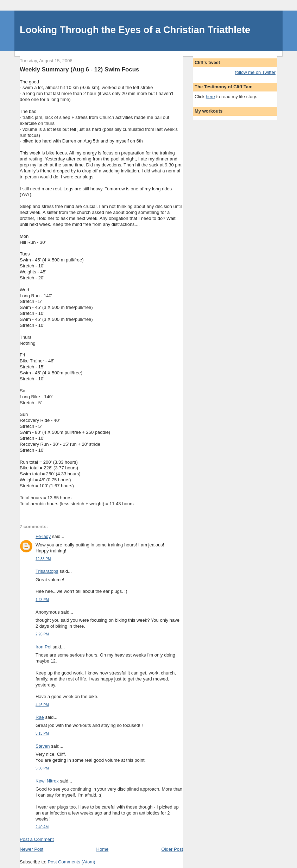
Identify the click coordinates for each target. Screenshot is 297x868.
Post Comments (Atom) (72, 862)
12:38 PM (43, 559)
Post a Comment (37, 839)
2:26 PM (42, 634)
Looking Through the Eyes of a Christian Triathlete (135, 30)
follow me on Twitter (255, 72)
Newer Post (31, 849)
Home (103, 849)
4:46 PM (42, 705)
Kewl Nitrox (47, 781)
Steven (43, 746)
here (210, 97)
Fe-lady (43, 536)
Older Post (172, 849)
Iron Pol (43, 647)
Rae (40, 717)
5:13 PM (42, 733)
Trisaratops (47, 571)
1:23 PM (42, 600)
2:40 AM (42, 827)
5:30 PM (42, 768)
